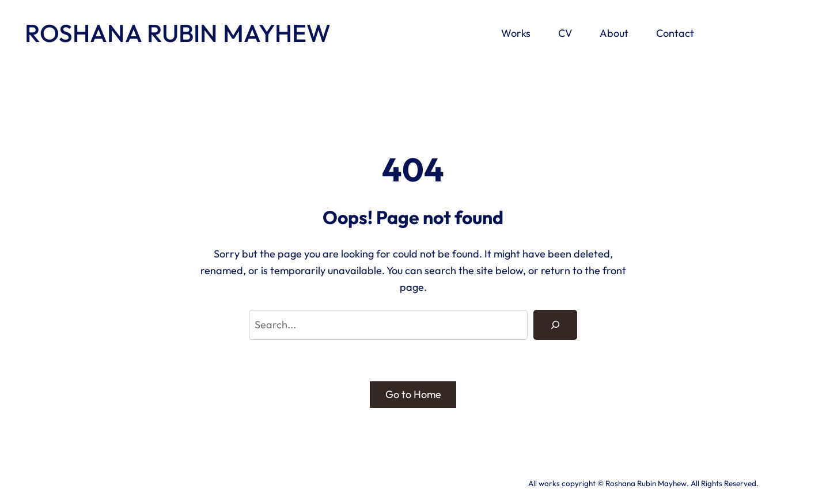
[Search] (555, 325)
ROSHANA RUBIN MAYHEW (178, 33)
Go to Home (413, 394)
